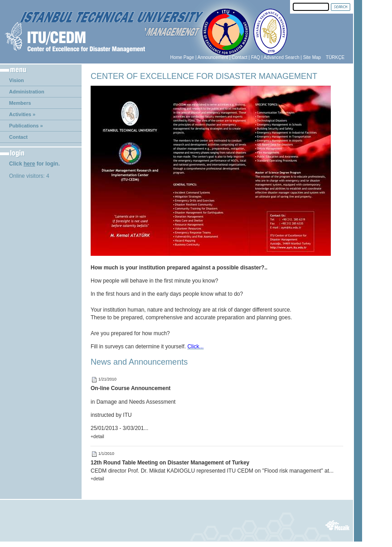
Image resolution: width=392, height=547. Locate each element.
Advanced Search (282, 57)
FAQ (256, 57)
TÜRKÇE (335, 57)
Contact (239, 57)
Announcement (213, 57)
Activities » (22, 114)
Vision (17, 80)
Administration (27, 92)
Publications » (26, 126)
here (29, 164)
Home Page (182, 57)
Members (20, 103)
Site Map (312, 57)
